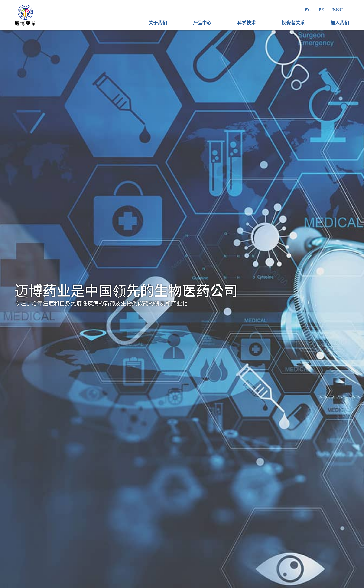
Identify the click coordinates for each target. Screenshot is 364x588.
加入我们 (340, 23)
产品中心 (202, 23)
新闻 (322, 9)
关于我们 (158, 23)
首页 (308, 9)
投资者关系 (293, 23)
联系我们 (338, 9)
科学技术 (247, 23)
